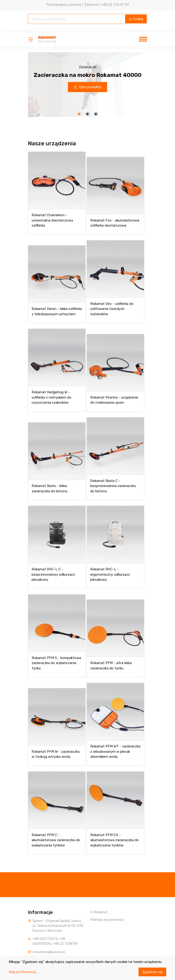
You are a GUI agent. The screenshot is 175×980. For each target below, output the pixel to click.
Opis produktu (87, 87)
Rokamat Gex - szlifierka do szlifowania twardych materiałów (112, 309)
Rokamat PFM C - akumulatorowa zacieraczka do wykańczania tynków (56, 840)
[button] (79, 114)
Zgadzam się (152, 972)
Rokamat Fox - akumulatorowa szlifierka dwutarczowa (115, 223)
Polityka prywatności (107, 920)
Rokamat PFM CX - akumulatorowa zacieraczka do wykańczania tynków (115, 840)
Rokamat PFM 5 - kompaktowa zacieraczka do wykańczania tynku (56, 663)
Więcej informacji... (23, 972)
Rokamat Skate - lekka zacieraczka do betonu (50, 489)
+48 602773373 (45, 939)
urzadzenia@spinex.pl (49, 952)
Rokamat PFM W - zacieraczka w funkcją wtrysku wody (56, 754)
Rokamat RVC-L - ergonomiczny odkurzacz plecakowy (110, 574)
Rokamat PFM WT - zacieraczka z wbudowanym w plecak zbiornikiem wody (115, 751)
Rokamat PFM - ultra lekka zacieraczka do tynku (111, 666)
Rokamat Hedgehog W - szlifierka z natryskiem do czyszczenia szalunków (51, 397)
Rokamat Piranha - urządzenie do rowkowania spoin (114, 400)
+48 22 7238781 (65, 944)
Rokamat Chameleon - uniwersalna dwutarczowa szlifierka (52, 220)
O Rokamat (99, 912)
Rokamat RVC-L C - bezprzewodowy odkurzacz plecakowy (53, 574)
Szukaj (136, 19)
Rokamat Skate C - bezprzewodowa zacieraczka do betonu (113, 486)
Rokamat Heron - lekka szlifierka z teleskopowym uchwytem (57, 311)
